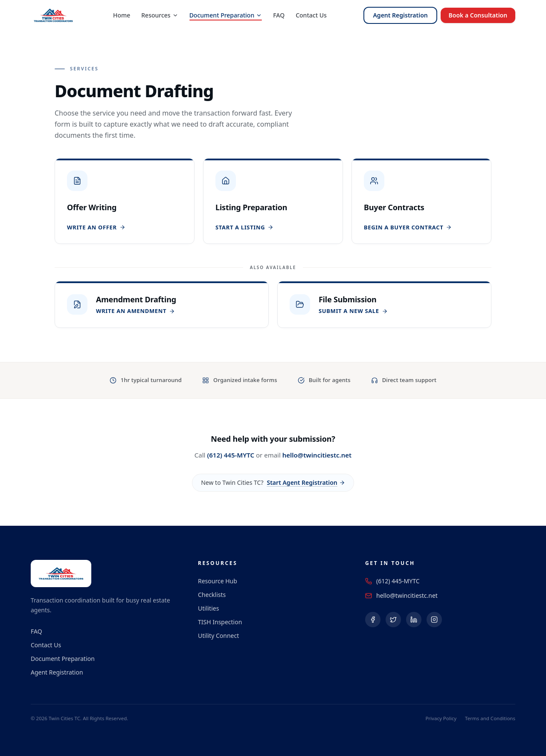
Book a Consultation (477, 15)
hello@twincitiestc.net (317, 455)
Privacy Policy (441, 718)
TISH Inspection (220, 622)
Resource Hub (218, 581)
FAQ (278, 15)
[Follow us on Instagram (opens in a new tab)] (434, 620)
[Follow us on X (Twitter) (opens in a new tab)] (393, 620)
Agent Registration (399, 15)
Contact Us (311, 15)
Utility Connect (218, 636)
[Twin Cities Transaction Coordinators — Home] (53, 15)
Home (121, 15)
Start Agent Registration (306, 482)
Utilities (208, 608)
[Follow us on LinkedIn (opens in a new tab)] (414, 620)
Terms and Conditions (490, 718)
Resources (159, 15)
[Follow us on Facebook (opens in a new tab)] (373, 620)
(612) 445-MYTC (231, 455)
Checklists (212, 595)
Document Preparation (225, 15)
